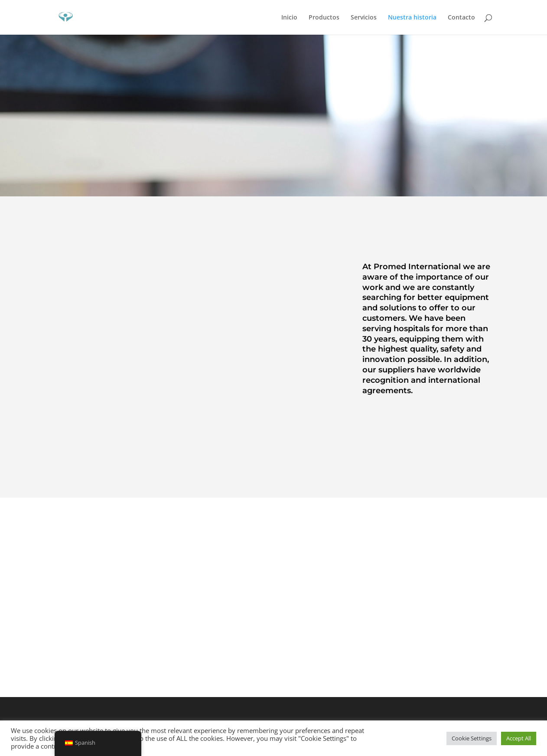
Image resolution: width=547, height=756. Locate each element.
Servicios (364, 18)
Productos (324, 18)
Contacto (461, 18)
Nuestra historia (412, 18)
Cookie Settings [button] (472, 738)
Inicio (289, 18)
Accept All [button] (519, 738)
